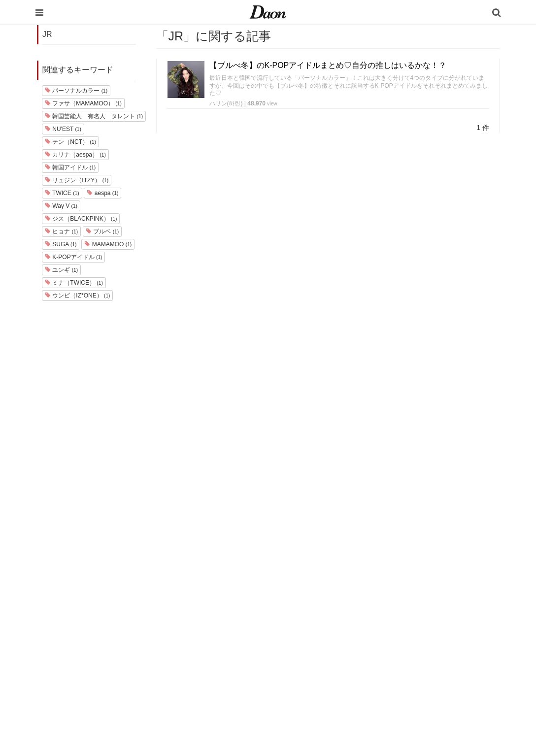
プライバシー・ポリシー (425, 599)
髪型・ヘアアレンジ (335, 625)
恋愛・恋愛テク (329, 663)
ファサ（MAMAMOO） (83, 103)
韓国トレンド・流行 (335, 676)
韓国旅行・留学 (329, 586)
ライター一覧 (409, 625)
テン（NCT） (70, 142)
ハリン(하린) (226, 103)
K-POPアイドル (73, 257)
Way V (61, 206)
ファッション (326, 599)
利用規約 (403, 586)
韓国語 (316, 689)
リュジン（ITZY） (77, 180)
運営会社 (403, 574)
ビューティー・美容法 (338, 638)
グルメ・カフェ (329, 650)
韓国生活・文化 (329, 702)
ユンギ (61, 270)
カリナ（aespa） (75, 155)
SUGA (61, 244)
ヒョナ (61, 231)
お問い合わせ (409, 612)
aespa (102, 193)
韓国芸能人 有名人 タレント (94, 116)
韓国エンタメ (326, 574)
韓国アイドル (70, 167)
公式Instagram (411, 650)
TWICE (62, 193)
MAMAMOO (108, 244)
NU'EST (63, 129)
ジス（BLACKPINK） (81, 219)
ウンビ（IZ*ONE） (77, 296)
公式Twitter (406, 663)
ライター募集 (409, 638)
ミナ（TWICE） (74, 283)
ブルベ (102, 231)
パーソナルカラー (76, 91)
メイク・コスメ (329, 612)
